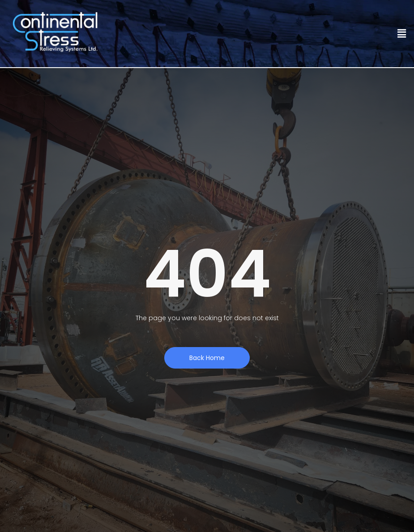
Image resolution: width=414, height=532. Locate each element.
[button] (402, 34)
